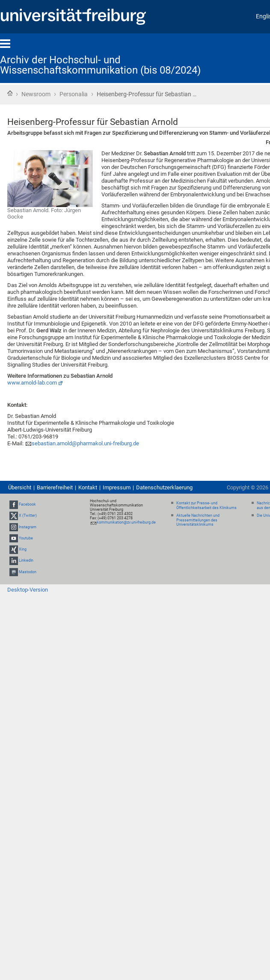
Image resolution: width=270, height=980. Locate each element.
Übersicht (20, 487)
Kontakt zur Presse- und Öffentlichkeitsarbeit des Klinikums (206, 505)
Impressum (117, 487)
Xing (23, 549)
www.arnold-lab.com (32, 383)
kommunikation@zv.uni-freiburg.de (126, 522)
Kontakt (88, 487)
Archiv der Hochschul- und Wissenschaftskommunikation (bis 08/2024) (100, 65)
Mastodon (28, 572)
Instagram (28, 527)
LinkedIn (26, 560)
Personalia (74, 94)
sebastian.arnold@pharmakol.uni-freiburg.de (85, 443)
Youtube (26, 538)
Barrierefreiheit (55, 487)
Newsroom (36, 94)
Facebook (27, 504)
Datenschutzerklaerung (164, 487)
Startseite (10, 93)
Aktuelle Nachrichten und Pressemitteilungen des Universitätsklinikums (198, 520)
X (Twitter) (28, 516)
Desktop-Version (28, 590)
